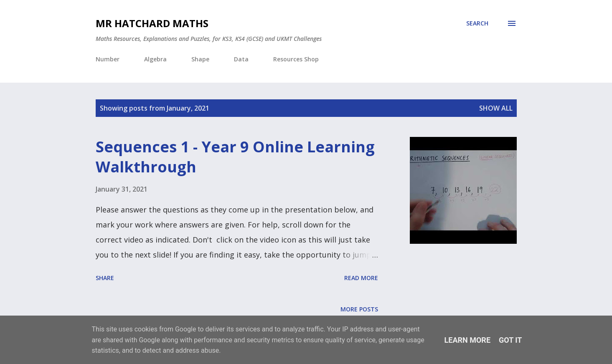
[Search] (477, 23)
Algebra (155, 59)
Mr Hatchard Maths (152, 23)
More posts (359, 309)
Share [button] (105, 278)
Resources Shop (296, 59)
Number (108, 59)
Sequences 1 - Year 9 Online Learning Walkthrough (235, 157)
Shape (200, 59)
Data (241, 59)
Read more (361, 278)
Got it (510, 340)
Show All (496, 108)
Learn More (468, 340)
